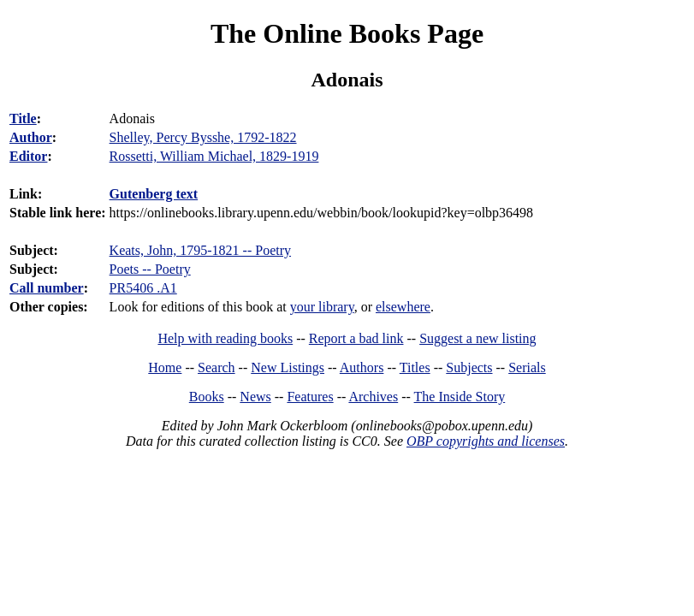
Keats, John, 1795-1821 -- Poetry (200, 250)
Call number (47, 288)
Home (165, 367)
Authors (362, 367)
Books (207, 397)
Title (23, 118)
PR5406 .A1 (143, 288)
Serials (527, 367)
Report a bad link (356, 338)
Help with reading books (225, 338)
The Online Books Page (347, 33)
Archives (373, 397)
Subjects (469, 367)
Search (217, 367)
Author (31, 137)
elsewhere (403, 307)
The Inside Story (460, 397)
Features (310, 397)
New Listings (288, 367)
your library (322, 307)
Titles (415, 367)
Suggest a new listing (477, 338)
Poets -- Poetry (150, 269)
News (255, 397)
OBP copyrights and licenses (486, 441)
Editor (28, 156)
